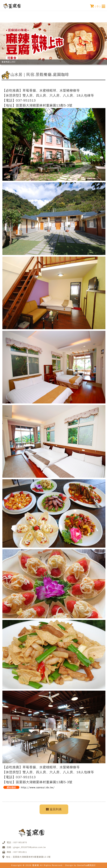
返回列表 (54, 809)
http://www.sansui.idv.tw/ (38, 788)
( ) (95, 6)
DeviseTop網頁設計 (87, 865)
